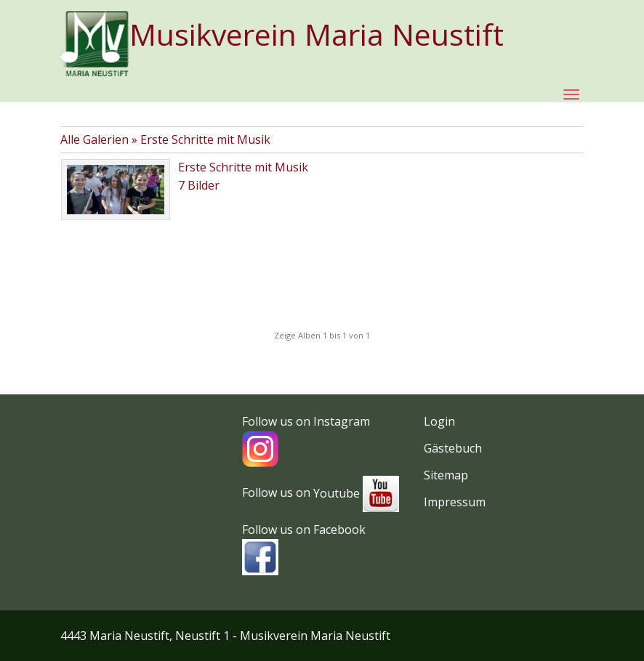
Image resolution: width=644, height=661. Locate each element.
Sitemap (446, 475)
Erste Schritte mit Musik (205, 139)
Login (439, 421)
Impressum (455, 502)
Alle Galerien (96, 139)
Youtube (356, 493)
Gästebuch (453, 448)
